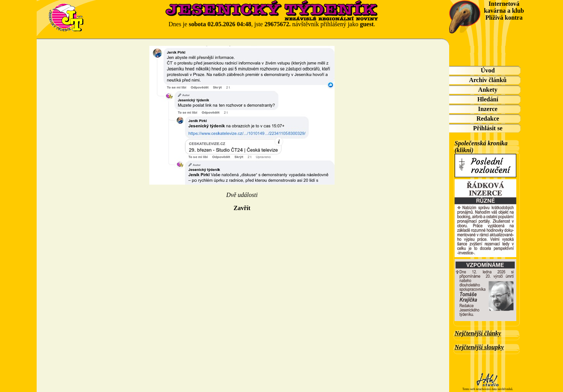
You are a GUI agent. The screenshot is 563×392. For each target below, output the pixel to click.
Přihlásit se (488, 128)
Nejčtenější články (478, 333)
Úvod (488, 70)
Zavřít (242, 208)
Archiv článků (488, 80)
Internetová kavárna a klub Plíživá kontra (504, 11)
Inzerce (488, 109)
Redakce (488, 119)
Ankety (488, 90)
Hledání (488, 99)
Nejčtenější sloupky (479, 347)
